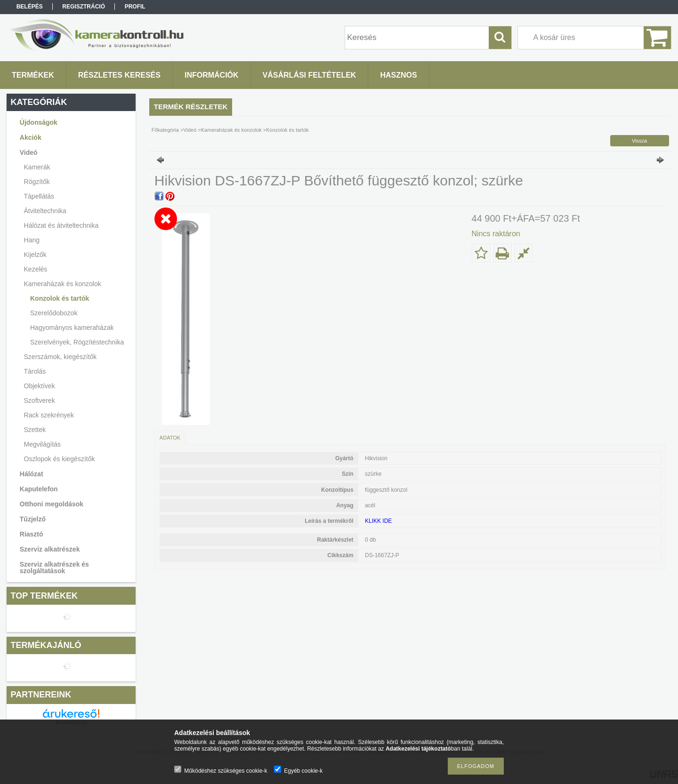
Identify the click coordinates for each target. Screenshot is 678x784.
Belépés (30, 7)
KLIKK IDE (378, 521)
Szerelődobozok (54, 313)
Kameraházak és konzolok (231, 130)
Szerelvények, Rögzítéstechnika (77, 342)
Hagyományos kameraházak (72, 328)
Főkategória (165, 130)
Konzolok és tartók (60, 298)
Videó (190, 130)
